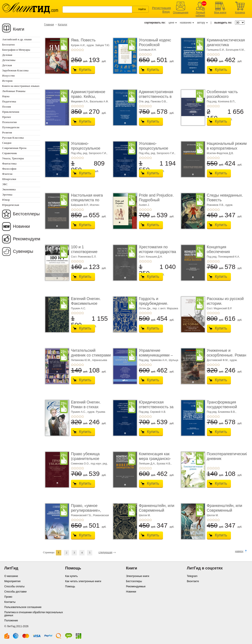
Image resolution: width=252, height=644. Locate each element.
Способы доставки (15, 592)
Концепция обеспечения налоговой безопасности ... (221, 254)
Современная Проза (14, 148)
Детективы (9, 60)
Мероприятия (12, 581)
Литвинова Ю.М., (81, 360)
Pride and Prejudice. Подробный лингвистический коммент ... (156, 202)
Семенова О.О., (81, 464)
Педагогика (9, 101)
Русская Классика (13, 138)
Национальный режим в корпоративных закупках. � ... (227, 148)
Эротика (7, 195)
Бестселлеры (26, 214)
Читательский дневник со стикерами (91, 353)
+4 (80, 50)
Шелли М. (145, 515)
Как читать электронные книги (83, 581)
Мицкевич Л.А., (80, 102)
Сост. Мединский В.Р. (219, 308)
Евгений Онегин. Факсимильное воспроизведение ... (89, 303)
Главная (49, 25)
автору (201, 23)
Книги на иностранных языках (21, 86)
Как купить (71, 576)
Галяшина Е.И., (216, 50)
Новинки (21, 226)
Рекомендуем (27, 239)
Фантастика (9, 163)
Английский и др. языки (17, 39)
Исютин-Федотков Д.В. (220, 153)
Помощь (70, 586)
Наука (6, 96)
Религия (7, 132)
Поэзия (7, 107)
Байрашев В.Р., (80, 205)
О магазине (11, 576)
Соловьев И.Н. (148, 50)
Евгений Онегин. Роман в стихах (86, 405)
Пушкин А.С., (79, 412)
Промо (8, 597)
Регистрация (161, 8)
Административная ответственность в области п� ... (156, 96)
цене (171, 23)
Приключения (11, 112)
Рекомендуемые (136, 586)
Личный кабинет (200, 14)
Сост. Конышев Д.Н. (151, 257)
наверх (239, 551)
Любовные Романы (14, 91)
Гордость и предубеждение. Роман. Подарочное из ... (157, 306)
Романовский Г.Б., (82, 515)
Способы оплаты (14, 586)
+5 (83, 50)
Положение (11, 621)
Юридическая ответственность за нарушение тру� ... (156, 407)
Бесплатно (8, 45)
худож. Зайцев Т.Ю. (98, 45)
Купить (85, 70)
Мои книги (220, 13)
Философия (9, 169)
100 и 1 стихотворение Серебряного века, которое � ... (88, 254)
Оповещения (181, 13)
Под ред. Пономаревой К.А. (223, 257)
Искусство (8, 76)
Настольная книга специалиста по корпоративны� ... (88, 200)
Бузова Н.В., (164, 464)
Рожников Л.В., (216, 205)
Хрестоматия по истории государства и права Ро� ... (157, 252)
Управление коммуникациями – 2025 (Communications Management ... (159, 357)
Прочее (7, 117)
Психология (9, 122)
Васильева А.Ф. (99, 102)
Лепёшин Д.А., (148, 464)
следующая (105, 552)
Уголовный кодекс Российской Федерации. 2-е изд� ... (158, 47)
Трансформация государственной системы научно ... (224, 407)
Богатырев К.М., (236, 50)
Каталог (63, 25)
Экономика (9, 189)
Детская (7, 65)
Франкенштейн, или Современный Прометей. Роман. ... (157, 510)
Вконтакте (193, 581)
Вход (166, 12)
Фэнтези (7, 174)
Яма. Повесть (83, 40)
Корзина (240, 13)
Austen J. (144, 205)
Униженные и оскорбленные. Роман (227, 353)
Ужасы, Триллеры (13, 158)
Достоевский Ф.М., (218, 360)
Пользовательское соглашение (23, 607)
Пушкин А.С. (78, 308)
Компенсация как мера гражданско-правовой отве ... (155, 459)
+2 (75, 50)
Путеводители (11, 127)
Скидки (7, 143)
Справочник (10, 153)
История (7, 81)
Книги (19, 29)
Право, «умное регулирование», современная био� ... (91, 510)
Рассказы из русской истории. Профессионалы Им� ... (225, 306)
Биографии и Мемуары (16, 50)
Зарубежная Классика (15, 70)
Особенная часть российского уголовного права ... (225, 96)
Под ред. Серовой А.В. (152, 412)
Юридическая (11, 205)
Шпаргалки (9, 179)
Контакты (10, 602)
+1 (72, 50)
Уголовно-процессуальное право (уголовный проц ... (87, 151)
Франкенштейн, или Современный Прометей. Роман (225, 510)
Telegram (192, 576)
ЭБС (5, 184)
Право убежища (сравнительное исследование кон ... (89, 459)
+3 (77, 50)
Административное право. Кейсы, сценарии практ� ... (89, 96)
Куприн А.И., (79, 45)
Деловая (7, 55)
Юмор (6, 200)
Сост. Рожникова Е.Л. (84, 257)
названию (186, 23)
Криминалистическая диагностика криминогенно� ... (226, 45)
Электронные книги (138, 576)
